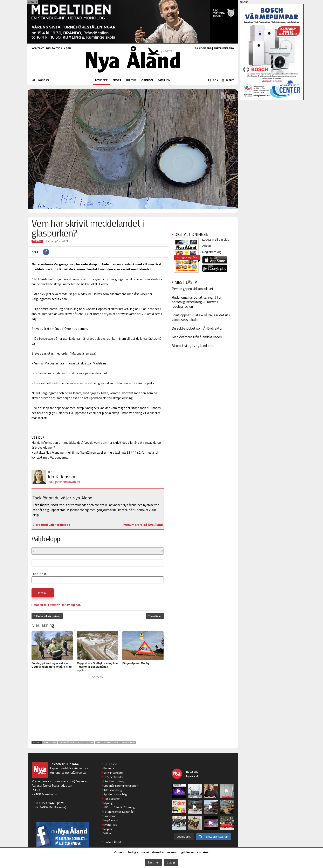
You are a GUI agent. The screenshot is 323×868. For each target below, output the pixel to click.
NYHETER (101, 80)
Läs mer (153, 862)
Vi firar (107, 833)
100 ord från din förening (119, 807)
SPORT (117, 80)
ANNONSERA (203, 48)
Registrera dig (212, 252)
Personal (109, 768)
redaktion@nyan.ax (75, 768)
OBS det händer (113, 777)
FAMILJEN (164, 80)
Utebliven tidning (114, 781)
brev (46, 743)
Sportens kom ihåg (115, 794)
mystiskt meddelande (107, 743)
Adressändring (113, 790)
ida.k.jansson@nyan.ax (64, 482)
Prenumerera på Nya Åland (143, 525)
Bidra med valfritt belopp (51, 525)
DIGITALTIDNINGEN (59, 48)
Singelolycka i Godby (136, 663)
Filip (54, 743)
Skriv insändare (113, 773)
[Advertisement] (98, 708)
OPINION (147, 80)
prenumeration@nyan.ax (71, 781)
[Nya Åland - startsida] (133, 74)
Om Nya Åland (112, 842)
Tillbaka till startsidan (47, 616)
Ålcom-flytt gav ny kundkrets (193, 346)
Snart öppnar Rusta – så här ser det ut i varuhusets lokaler (201, 317)
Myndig (108, 803)
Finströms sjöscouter (71, 743)
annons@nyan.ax (74, 772)
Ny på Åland (111, 820)
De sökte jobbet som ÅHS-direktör (197, 328)
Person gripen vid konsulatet (193, 289)
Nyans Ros (110, 825)
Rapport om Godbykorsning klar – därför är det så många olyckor (98, 667)
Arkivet (207, 246)
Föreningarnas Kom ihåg (118, 812)
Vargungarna (128, 743)
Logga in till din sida (216, 239)
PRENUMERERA (224, 48)
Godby (90, 743)
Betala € (43, 593)
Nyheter (37, 241)
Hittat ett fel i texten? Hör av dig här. (56, 605)
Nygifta (108, 829)
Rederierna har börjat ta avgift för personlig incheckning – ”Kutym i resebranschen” (197, 302)
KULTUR (131, 80)
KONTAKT (38, 48)
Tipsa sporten (112, 799)
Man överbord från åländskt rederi (197, 337)
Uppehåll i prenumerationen (121, 786)
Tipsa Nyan (155, 616)
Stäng (171, 862)
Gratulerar (110, 816)
